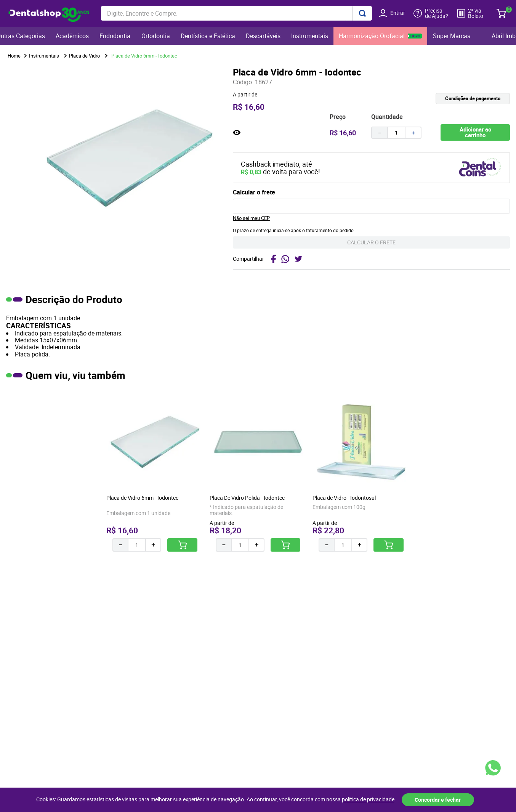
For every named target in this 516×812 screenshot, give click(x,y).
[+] (413, 133)
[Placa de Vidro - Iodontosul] (361, 470)
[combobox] (236, 13)
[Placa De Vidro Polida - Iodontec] (258, 470)
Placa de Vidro (84, 56)
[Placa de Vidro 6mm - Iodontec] (155, 470)
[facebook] (273, 259)
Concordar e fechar (438, 800)
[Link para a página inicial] (14, 56)
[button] (441, 98)
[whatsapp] (285, 259)
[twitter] (300, 259)
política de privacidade (368, 799)
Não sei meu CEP (251, 218)
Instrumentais (44, 56)
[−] (379, 133)
